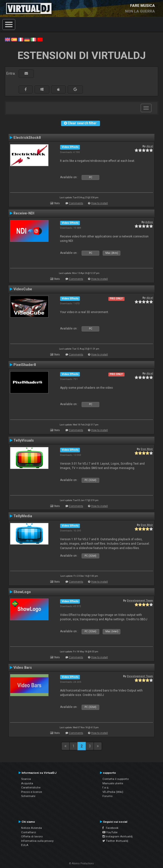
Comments (76, 203)
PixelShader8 (25, 365)
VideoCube (23, 289)
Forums (107, 796)
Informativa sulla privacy (37, 841)
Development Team (140, 600)
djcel (150, 146)
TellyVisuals (24, 440)
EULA (25, 845)
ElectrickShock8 (27, 138)
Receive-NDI (24, 213)
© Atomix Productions (81, 863)
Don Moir (147, 449)
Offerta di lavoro (32, 836)
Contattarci (29, 832)
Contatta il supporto (116, 779)
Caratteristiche (31, 787)
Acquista (27, 783)
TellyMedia (23, 516)
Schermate (28, 796)
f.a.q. (106, 787)
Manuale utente (113, 783)
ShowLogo (22, 592)
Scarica (26, 779)
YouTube (110, 832)
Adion (149, 222)
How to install (100, 203)
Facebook (110, 828)
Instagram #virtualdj (118, 836)
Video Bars (23, 668)
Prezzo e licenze (31, 792)
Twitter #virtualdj (115, 841)
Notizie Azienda (31, 828)
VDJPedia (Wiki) (113, 792)
